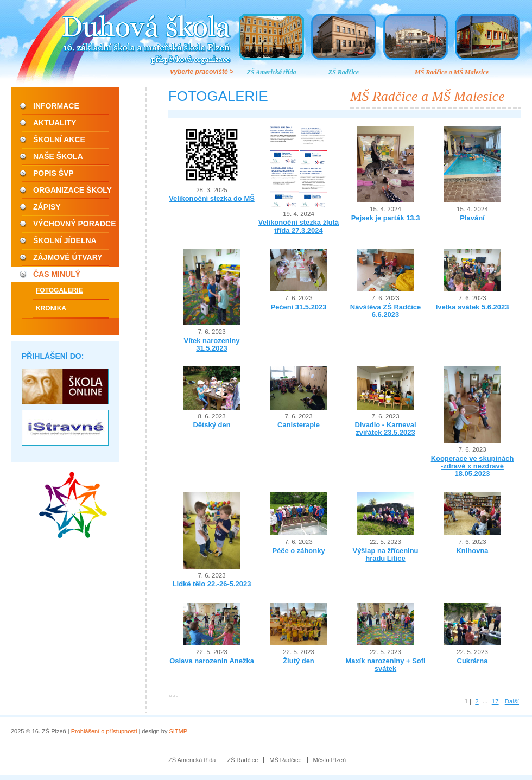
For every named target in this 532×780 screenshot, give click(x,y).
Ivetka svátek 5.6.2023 (473, 307)
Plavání (472, 218)
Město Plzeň (330, 760)
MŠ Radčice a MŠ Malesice (452, 72)
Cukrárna (473, 661)
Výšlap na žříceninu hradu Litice (386, 554)
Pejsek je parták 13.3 (386, 218)
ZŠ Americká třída (272, 72)
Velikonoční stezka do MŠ (212, 198)
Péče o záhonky (298, 551)
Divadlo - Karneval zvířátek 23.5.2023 (385, 429)
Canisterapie (299, 425)
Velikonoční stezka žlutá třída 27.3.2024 (299, 226)
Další (512, 701)
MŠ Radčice (285, 760)
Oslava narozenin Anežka (212, 661)
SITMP (178, 731)
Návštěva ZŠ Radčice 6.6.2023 (385, 311)
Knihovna (472, 551)
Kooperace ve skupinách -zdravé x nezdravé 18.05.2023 (473, 466)
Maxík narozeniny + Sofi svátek (385, 665)
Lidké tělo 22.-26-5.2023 (212, 584)
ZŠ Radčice (344, 72)
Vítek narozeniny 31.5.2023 (212, 344)
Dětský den (211, 425)
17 (495, 701)
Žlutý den (299, 661)
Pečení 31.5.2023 (299, 307)
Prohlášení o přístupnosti (104, 731)
